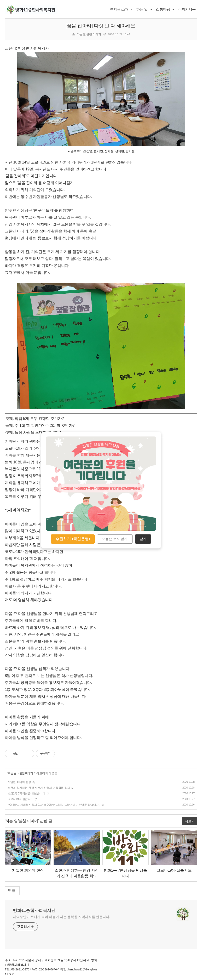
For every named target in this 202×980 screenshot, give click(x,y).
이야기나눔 (187, 9)
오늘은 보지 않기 (115, 539)
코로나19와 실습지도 (20, 799)
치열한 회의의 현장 (19, 782)
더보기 (190, 821)
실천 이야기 (26, 773)
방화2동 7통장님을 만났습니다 (26, 794)
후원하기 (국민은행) (73, 539)
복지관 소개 (121, 9)
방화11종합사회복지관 (34, 910)
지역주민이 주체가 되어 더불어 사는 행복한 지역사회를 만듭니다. (62, 917)
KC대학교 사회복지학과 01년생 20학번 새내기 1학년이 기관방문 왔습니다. (53, 805)
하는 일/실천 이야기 (89, 34)
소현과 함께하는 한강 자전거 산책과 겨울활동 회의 (39, 788)
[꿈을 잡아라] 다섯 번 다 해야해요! (101, 26)
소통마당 (165, 9)
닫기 (143, 539)
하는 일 (144, 9)
